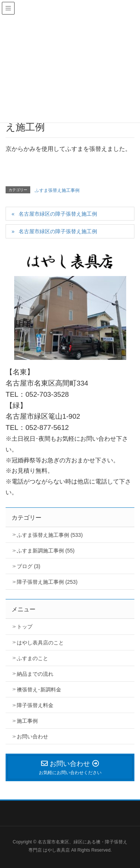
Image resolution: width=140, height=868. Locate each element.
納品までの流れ (35, 674)
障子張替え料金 (35, 705)
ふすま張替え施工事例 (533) (50, 535)
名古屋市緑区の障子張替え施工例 (58, 214)
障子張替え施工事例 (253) (47, 582)
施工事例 (27, 721)
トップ (25, 627)
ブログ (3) (29, 566)
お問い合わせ (32, 736)
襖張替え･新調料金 (39, 690)
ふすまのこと (32, 658)
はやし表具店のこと (40, 643)
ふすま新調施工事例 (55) (46, 551)
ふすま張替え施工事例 (57, 190)
